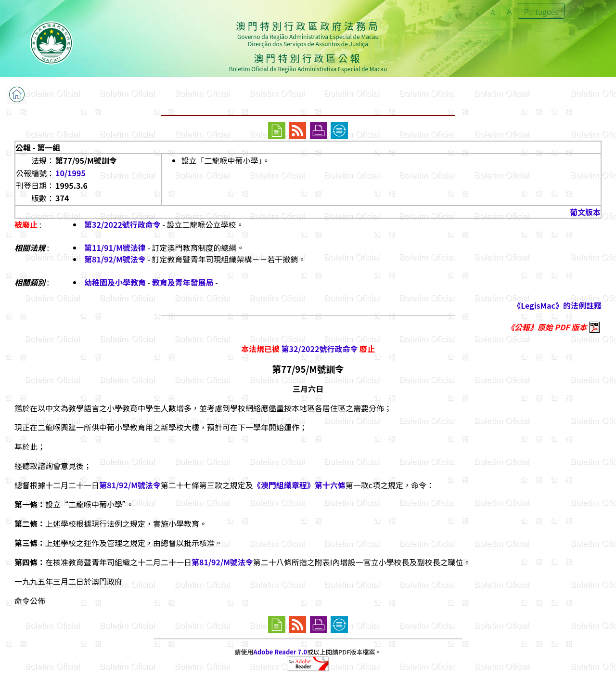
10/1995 (71, 173)
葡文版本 (585, 212)
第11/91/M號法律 (115, 248)
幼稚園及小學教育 (115, 282)
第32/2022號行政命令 (122, 224)
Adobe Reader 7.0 (280, 652)
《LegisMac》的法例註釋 (557, 305)
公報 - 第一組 (38, 147)
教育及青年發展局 (183, 282)
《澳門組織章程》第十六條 (299, 485)
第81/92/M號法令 (115, 259)
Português (541, 12)
